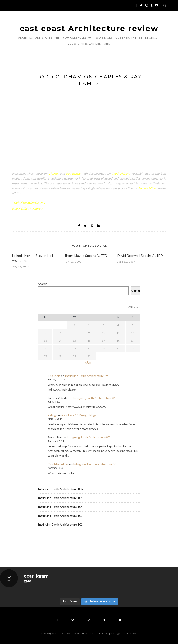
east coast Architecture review (89, 28)
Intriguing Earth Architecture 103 (60, 516)
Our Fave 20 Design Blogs (79, 415)
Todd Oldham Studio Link (28, 203)
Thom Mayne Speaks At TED (86, 256)
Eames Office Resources (28, 209)
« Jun (88, 362)
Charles (54, 173)
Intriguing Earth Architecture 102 (60, 524)
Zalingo (53, 415)
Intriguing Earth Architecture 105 (60, 498)
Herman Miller (147, 188)
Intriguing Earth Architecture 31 (94, 398)
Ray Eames (73, 173)
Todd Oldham (121, 173)
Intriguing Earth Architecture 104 (60, 507)
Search (43, 284)
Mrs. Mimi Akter (58, 464)
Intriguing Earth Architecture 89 (86, 376)
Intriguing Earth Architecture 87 (88, 437)
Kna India (54, 376)
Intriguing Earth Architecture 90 (95, 464)
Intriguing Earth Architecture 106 (60, 489)
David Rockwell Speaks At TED (140, 256)
